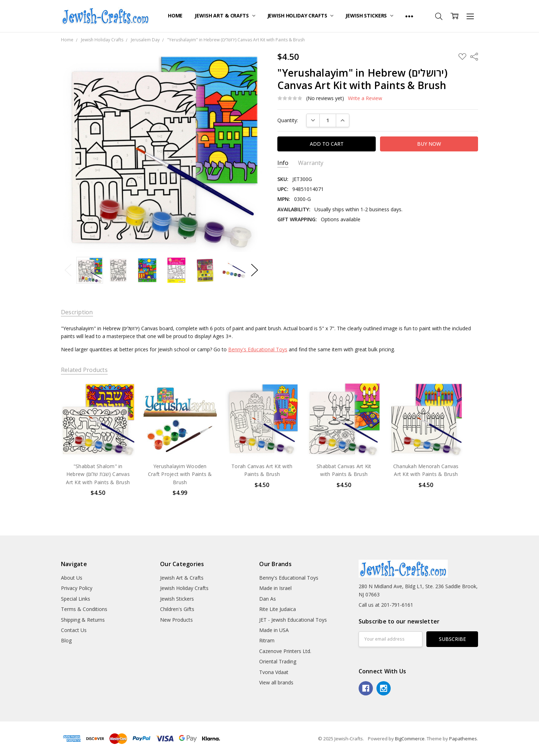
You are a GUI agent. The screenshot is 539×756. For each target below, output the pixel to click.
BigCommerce (410, 739)
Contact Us (74, 630)
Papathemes (463, 739)
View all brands (276, 682)
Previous (68, 270)
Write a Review (365, 98)
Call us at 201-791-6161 (386, 605)
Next (255, 270)
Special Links (76, 599)
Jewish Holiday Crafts (301, 15)
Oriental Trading (278, 661)
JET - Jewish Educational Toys (293, 620)
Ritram (267, 640)
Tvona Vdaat (274, 672)
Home (175, 15)
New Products (176, 620)
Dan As (268, 599)
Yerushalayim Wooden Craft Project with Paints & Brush (180, 474)
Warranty (311, 163)
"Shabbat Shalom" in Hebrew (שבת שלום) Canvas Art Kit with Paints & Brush (98, 474)
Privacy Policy (77, 588)
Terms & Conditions (84, 609)
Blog (66, 640)
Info (283, 163)
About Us (72, 578)
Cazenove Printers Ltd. (285, 651)
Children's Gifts (177, 609)
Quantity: (288, 120)
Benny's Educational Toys (258, 349)
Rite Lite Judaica (278, 609)
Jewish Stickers (369, 15)
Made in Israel (275, 588)
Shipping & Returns (83, 620)
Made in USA (274, 630)
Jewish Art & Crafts (225, 15)
